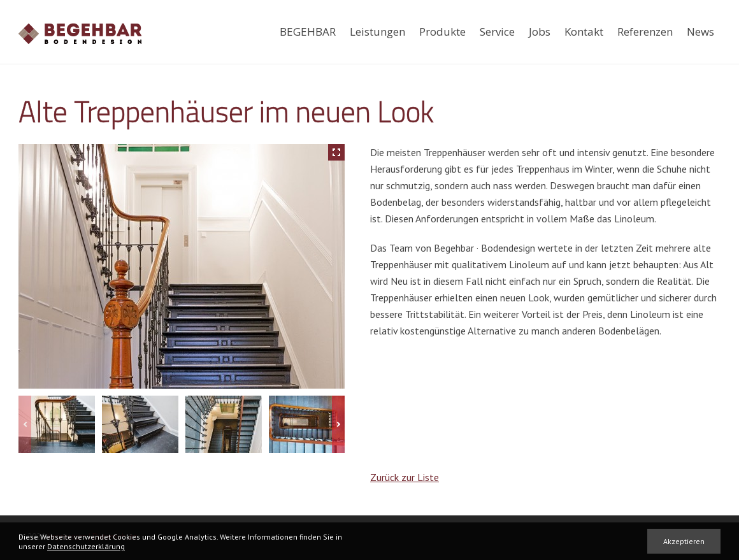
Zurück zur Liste (405, 477)
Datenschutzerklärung (86, 546)
